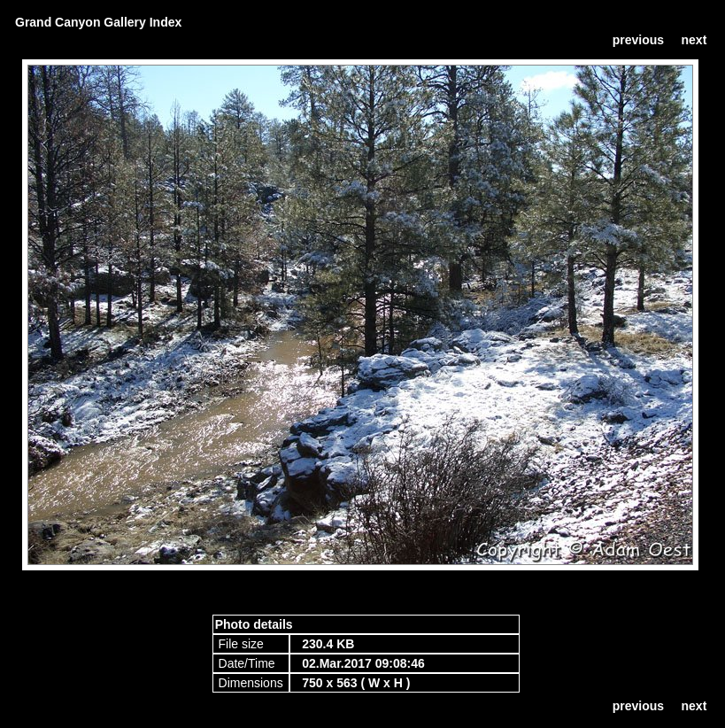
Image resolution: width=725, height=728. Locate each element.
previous (638, 40)
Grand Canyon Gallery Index (98, 22)
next (694, 40)
